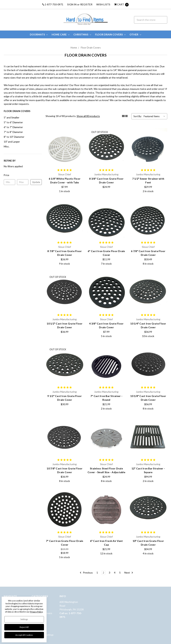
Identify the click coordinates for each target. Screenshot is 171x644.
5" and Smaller (12, 117)
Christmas (82, 34)
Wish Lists (103, 4)
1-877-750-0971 (53, 4)
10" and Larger (12, 142)
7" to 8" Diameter (13, 132)
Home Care (61, 34)
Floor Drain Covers (110, 34)
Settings (24, 619)
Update (36, 182)
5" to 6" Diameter (13, 122)
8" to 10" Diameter (14, 137)
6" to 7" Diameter (13, 127)
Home (74, 48)
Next (129, 573)
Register (86, 4)
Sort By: (138, 116)
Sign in (72, 4)
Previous (86, 573)
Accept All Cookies (24, 635)
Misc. (7, 146)
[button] (23, 175)
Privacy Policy (36, 612)
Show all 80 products (88, 116)
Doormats (39, 34)
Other (135, 34)
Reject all (24, 627)
